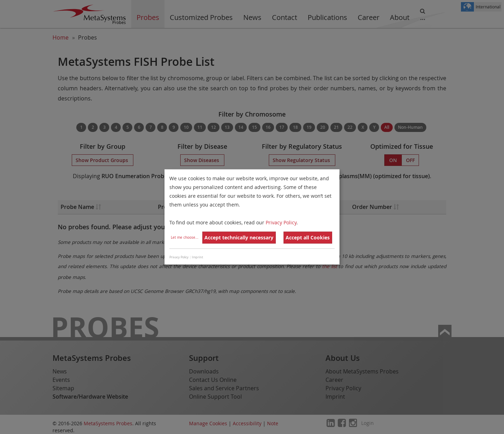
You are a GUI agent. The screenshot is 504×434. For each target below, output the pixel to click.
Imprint (197, 257)
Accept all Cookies (308, 237)
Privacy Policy (281, 222)
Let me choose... (185, 237)
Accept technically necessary (239, 237)
